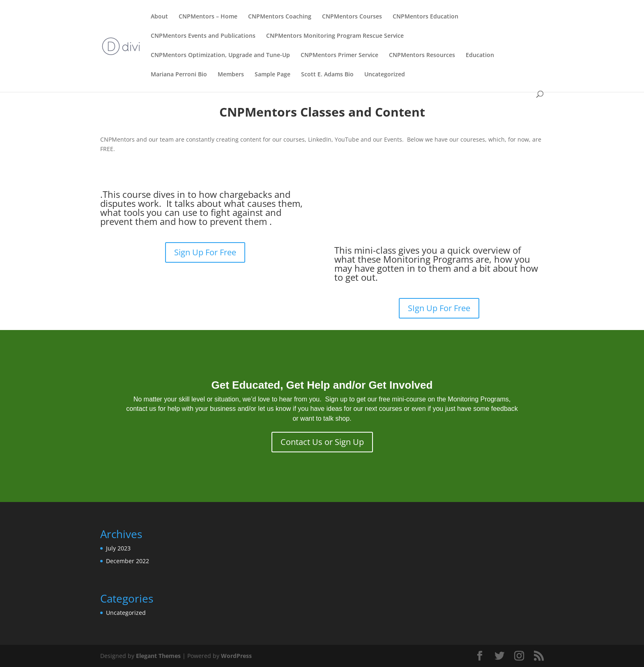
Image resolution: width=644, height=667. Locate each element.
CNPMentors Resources (422, 55)
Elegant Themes (158, 656)
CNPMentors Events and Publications (203, 36)
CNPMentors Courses (352, 17)
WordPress (236, 656)
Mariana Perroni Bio (179, 75)
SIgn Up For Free (439, 308)
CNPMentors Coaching (280, 17)
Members (231, 75)
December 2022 (128, 561)
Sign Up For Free (205, 252)
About (159, 17)
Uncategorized (385, 75)
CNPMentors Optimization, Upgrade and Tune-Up (220, 55)
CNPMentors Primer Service (339, 55)
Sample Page (273, 75)
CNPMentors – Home (208, 17)
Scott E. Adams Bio (327, 75)
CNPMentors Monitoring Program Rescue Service (335, 36)
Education (480, 55)
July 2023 (118, 548)
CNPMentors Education (425, 17)
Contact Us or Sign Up (322, 442)
